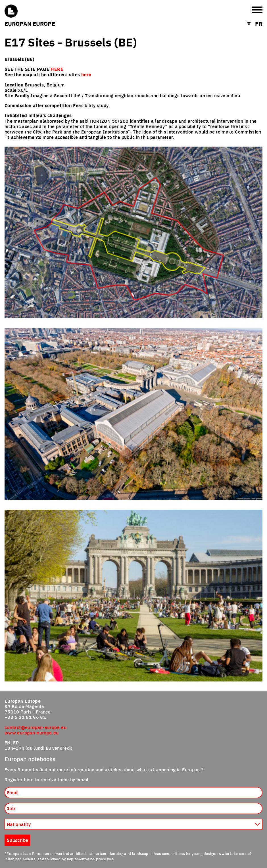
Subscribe (17, 840)
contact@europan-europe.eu (36, 727)
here (86, 74)
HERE (57, 69)
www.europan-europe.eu (32, 732)
